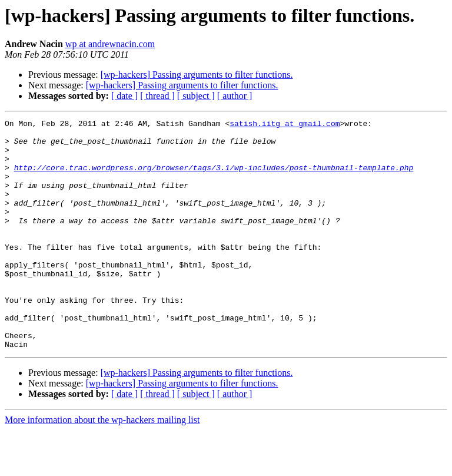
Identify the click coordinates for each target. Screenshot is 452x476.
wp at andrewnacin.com (110, 44)
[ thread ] (157, 96)
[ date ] (124, 96)
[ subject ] (196, 96)
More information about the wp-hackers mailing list (102, 466)
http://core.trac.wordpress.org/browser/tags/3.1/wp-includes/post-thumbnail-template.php (214, 178)
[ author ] (235, 96)
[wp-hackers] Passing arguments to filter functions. (197, 75)
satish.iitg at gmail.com (285, 125)
